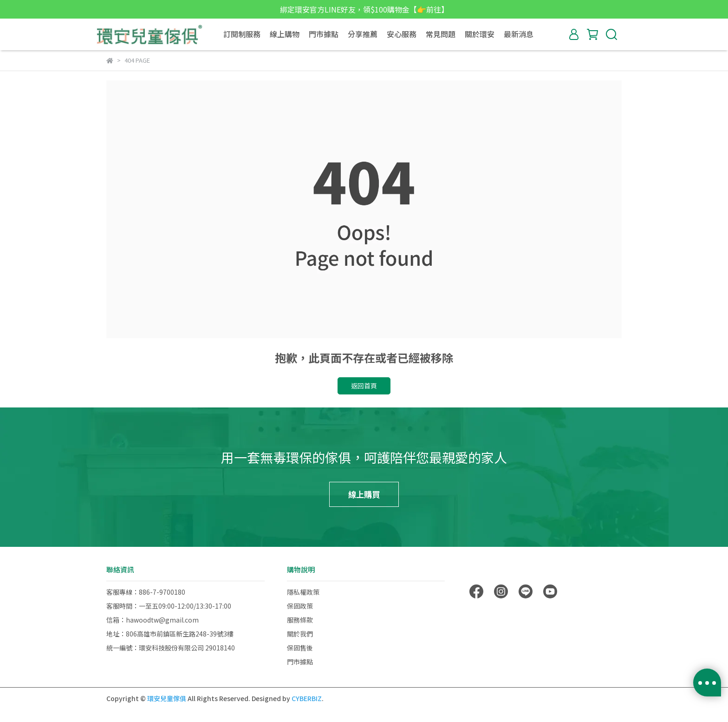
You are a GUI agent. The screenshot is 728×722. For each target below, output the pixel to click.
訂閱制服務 (242, 34)
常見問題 (441, 34)
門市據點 (324, 34)
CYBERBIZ (307, 698)
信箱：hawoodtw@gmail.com (153, 620)
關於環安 (480, 34)
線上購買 (364, 494)
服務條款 (300, 620)
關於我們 (300, 634)
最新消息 (519, 34)
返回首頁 (364, 386)
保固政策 (300, 606)
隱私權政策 (303, 592)
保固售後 (300, 648)
